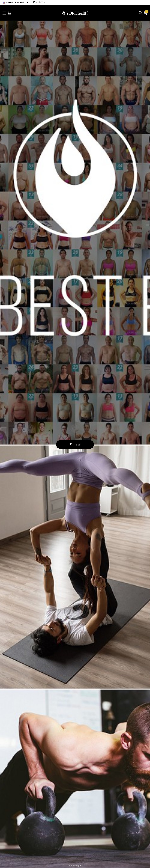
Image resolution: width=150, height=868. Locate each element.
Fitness (75, 445)
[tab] (69, 866)
